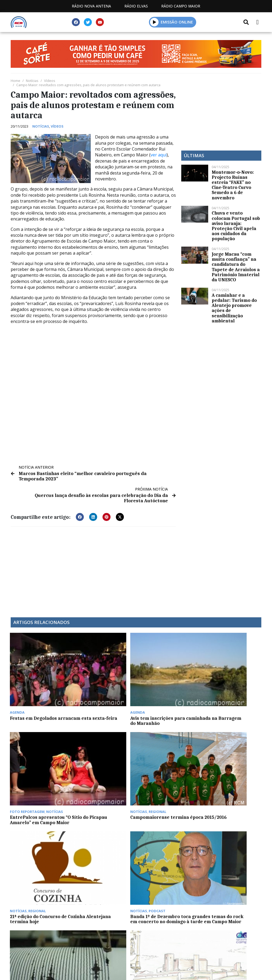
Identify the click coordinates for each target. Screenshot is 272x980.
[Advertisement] (93, 568)
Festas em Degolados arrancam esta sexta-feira (35, 686)
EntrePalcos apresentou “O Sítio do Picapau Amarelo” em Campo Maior (166, 688)
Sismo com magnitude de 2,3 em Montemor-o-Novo (167, 755)
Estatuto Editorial (48, 952)
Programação (98, 952)
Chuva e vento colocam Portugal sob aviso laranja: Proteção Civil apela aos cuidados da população (236, 226)
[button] (80, 516)
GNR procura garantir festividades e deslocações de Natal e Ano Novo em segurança (101, 801)
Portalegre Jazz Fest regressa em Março (225, 833)
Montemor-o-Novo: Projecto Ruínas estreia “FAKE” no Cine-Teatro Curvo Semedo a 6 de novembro (233, 185)
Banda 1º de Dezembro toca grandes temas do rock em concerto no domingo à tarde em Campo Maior (100, 763)
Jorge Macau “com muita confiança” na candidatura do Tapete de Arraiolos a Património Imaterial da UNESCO (236, 267)
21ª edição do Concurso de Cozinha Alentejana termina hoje (39, 758)
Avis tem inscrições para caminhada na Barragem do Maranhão (102, 686)
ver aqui (159, 155)
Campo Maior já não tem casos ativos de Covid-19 (38, 833)
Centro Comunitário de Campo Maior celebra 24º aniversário (167, 835)
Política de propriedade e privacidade (206, 952)
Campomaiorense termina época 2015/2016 (231, 683)
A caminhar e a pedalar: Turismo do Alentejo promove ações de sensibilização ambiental (234, 308)
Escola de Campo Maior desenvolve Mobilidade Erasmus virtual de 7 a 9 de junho (229, 761)
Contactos (139, 952)
